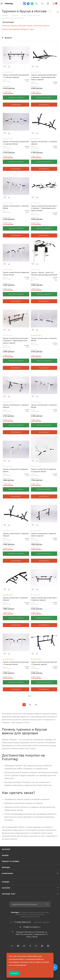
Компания (7, 873)
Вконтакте (12, 946)
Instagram (24, 946)
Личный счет (9, 894)
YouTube (36, 946)
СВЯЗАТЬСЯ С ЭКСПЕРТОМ (16, 98)
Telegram (30, 946)
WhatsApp (42, 946)
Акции (5, 855)
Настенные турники (25, 26)
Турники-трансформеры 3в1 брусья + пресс (18, 29)
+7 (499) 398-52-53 (22, 922)
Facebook (18, 946)
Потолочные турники (41, 26)
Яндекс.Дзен (48, 946)
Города (6, 882)
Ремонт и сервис (11, 861)
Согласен (14, 973)
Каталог (6, 849)
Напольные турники (9, 26)
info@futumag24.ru (32, 927)
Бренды (6, 867)
